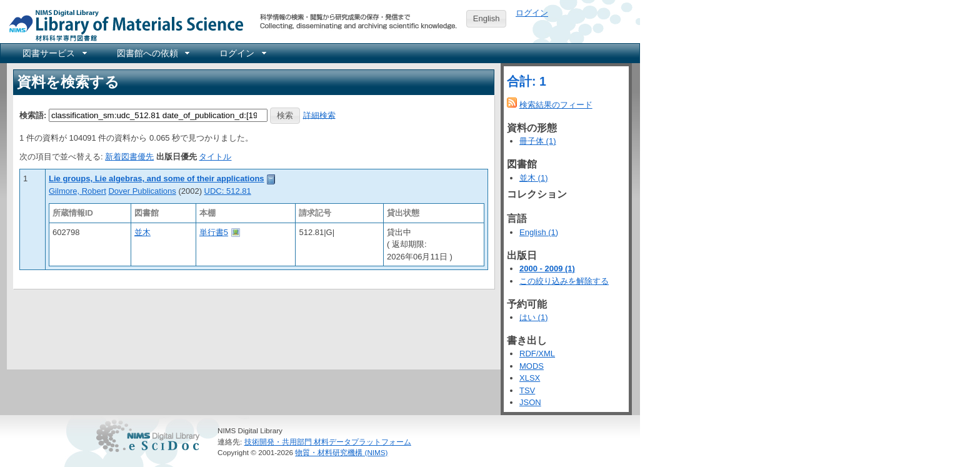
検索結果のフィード (556, 105)
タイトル (215, 157)
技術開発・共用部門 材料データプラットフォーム (328, 442)
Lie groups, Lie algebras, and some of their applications (157, 178)
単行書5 (214, 232)
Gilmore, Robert (77, 191)
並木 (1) (534, 178)
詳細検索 (319, 115)
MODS (532, 366)
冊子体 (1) (538, 141)
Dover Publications (142, 191)
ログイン (532, 13)
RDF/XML (537, 354)
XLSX (530, 378)
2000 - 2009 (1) (547, 269)
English (487, 18)
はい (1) (534, 317)
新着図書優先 (129, 157)
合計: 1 (527, 81)
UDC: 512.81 (228, 191)
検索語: (33, 115)
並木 (142, 232)
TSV (527, 390)
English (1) (539, 232)
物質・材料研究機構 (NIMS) (341, 452)
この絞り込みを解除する (564, 281)
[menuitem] (54, 53)
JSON (530, 402)
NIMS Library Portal (122, 25)
